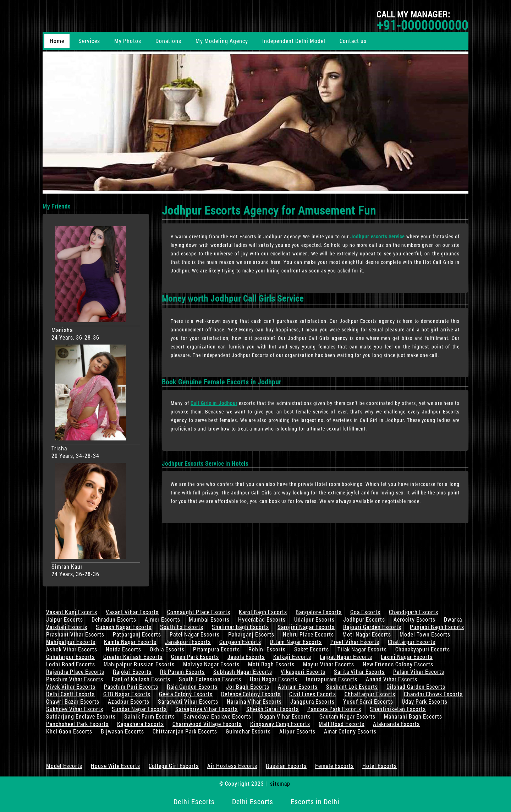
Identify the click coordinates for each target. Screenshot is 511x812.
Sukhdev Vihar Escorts (75, 709)
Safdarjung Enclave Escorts (81, 716)
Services (89, 41)
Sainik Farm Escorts (150, 716)
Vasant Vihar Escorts (132, 612)
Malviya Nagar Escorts (211, 664)
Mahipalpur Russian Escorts (139, 664)
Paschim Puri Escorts (131, 686)
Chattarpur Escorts (412, 642)
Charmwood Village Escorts (207, 724)
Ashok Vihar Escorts (72, 649)
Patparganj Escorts (137, 634)
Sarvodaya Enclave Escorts (217, 716)
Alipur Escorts (297, 731)
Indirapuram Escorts (332, 679)
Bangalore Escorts (319, 612)
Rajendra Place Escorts (75, 672)
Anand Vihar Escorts (392, 679)
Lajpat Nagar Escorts (346, 657)
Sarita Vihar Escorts (359, 672)
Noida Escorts (123, 649)
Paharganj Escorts (251, 634)
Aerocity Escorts (414, 619)
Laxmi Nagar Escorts (407, 657)
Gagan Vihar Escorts (285, 716)
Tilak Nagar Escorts (362, 649)
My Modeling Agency (222, 41)
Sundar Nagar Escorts (139, 709)
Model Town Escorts (425, 634)
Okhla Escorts (167, 649)
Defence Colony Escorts (251, 694)
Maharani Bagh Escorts (413, 716)
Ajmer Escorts (163, 619)
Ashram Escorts (298, 686)
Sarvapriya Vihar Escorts (207, 709)
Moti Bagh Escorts (271, 664)
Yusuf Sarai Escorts (368, 701)
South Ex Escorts (182, 627)
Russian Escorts (286, 766)
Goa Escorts (365, 612)
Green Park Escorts (195, 657)
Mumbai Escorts (209, 619)
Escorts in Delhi (315, 801)
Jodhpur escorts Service (377, 236)
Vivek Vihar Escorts (71, 686)
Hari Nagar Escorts (274, 679)
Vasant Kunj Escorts (72, 612)
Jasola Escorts (246, 657)
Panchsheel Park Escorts (77, 724)
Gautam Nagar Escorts (347, 716)
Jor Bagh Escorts (248, 686)
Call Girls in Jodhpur (214, 403)
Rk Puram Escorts (182, 672)
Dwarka (453, 619)
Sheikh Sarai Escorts (273, 709)
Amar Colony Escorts (350, 731)
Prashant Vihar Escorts (75, 634)
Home (57, 41)
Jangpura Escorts (312, 701)
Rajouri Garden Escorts (372, 627)
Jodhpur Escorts (364, 619)
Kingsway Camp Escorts (280, 724)
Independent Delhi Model (294, 41)
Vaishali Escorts (67, 627)
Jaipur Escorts (65, 619)
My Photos (128, 41)
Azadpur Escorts (129, 701)
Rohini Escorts (267, 649)
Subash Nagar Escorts (124, 627)
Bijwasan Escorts (122, 731)
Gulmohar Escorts (248, 731)
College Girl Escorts (174, 766)
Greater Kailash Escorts (133, 657)
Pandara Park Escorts (334, 709)
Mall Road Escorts (342, 724)
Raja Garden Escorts (192, 686)
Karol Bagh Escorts (263, 612)
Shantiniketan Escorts (398, 709)
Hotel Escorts (380, 766)
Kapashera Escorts (141, 724)
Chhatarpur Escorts (70, 657)
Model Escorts (64, 766)
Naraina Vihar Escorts (254, 701)
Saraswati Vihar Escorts (188, 701)
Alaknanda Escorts (396, 724)
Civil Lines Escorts (313, 694)
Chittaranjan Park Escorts (185, 731)
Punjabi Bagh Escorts (437, 627)
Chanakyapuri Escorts (423, 649)
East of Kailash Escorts (141, 679)
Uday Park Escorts (425, 701)
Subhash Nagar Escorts (243, 672)
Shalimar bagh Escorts (240, 627)
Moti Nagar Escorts (367, 634)
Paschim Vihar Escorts (75, 679)
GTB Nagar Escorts (127, 694)
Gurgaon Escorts (240, 642)
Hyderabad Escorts (262, 619)
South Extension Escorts (210, 679)
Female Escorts (334, 766)
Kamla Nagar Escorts (130, 642)
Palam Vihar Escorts (419, 672)
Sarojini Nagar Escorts (306, 627)
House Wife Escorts (116, 766)
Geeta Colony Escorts (186, 694)
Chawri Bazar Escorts (73, 701)
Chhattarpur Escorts (370, 694)
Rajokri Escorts (132, 672)
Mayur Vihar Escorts (329, 664)
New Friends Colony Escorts (398, 664)
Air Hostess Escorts (232, 766)
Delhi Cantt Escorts (70, 694)
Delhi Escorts (194, 801)
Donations (168, 41)
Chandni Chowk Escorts (433, 694)
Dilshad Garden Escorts (416, 686)
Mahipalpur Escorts (71, 642)
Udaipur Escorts (314, 619)
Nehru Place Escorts (308, 634)
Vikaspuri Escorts (303, 672)
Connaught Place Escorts (199, 612)
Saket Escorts (312, 649)
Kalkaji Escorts (292, 657)
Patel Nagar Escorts (195, 634)
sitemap (280, 783)
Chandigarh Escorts (414, 612)
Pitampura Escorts (216, 649)
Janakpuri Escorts (188, 642)
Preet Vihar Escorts (355, 642)
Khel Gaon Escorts (69, 731)
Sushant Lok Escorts (352, 686)
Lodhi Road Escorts (71, 664)
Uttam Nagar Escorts (296, 642)
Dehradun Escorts (114, 619)
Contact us (353, 41)
